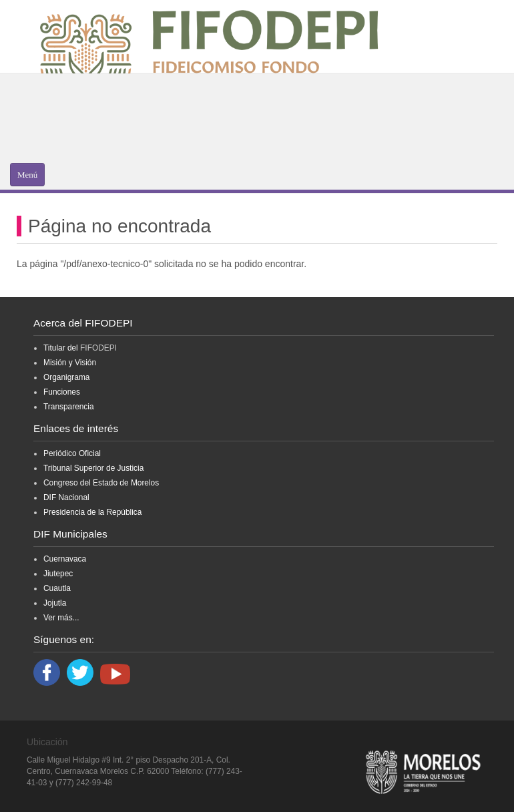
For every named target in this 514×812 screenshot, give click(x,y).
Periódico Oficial (72, 453)
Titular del (61, 348)
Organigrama (66, 377)
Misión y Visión (70, 363)
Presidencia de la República (92, 512)
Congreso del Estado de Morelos (101, 483)
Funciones (62, 392)
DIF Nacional (66, 497)
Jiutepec (58, 574)
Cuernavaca (65, 559)
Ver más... (61, 618)
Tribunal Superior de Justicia (93, 468)
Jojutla (55, 603)
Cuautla (57, 588)
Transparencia (69, 407)
